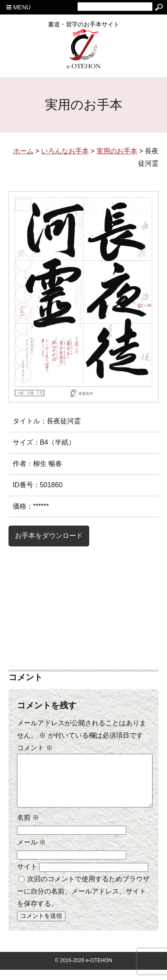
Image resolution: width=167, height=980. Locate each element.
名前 (28, 828)
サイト (27, 877)
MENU (18, 7)
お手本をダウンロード (49, 536)
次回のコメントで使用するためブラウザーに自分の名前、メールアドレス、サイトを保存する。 (83, 901)
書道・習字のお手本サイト (84, 27)
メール (31, 852)
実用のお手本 (117, 151)
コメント (35, 748)
